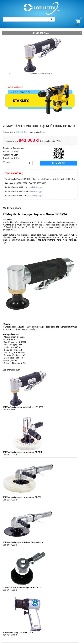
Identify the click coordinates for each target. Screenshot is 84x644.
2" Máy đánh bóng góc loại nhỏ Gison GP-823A (23, 407)
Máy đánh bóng (10, 327)
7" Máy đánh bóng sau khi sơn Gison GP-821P (23, 452)
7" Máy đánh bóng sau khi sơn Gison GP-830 (22, 497)
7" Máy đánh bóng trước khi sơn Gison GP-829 (23, 542)
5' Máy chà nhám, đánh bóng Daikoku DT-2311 (23, 587)
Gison (43, 132)
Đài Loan (14, 155)
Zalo (34, 187)
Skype (40, 187)
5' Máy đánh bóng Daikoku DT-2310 (18, 633)
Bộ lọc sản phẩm (41, 33)
